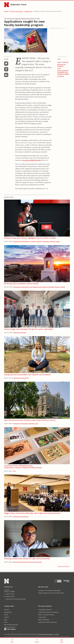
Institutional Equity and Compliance (48, 612)
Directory (7, 610)
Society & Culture (55, 241)
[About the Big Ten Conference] (58, 581)
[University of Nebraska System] (67, 581)
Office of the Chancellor (11, 625)
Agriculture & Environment (21, 241)
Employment (8, 612)
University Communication (17, 11)
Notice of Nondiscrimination (46, 615)
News (6, 622)
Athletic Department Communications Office (51, 593)
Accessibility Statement (45, 610)
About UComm (10, 594)
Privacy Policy (42, 617)
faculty (59, 62)
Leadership (65, 62)
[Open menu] (12, 641)
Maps (6, 620)
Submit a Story (10, 596)
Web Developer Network (46, 634)
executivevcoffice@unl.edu (32, 160)
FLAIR (59, 68)
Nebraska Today (18, 5)
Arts (31, 287)
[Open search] (37, 641)
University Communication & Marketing (49, 591)
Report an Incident (10, 628)
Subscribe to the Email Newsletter (16, 599)
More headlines (63, 567)
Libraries (7, 617)
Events (6, 615)
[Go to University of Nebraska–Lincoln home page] (7, 5)
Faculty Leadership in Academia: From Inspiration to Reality (63, 72)
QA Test (56, 634)
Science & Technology (43, 241)
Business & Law (37, 287)
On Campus (61, 76)
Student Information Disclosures (48, 622)
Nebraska (6, 11)
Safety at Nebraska (44, 620)
